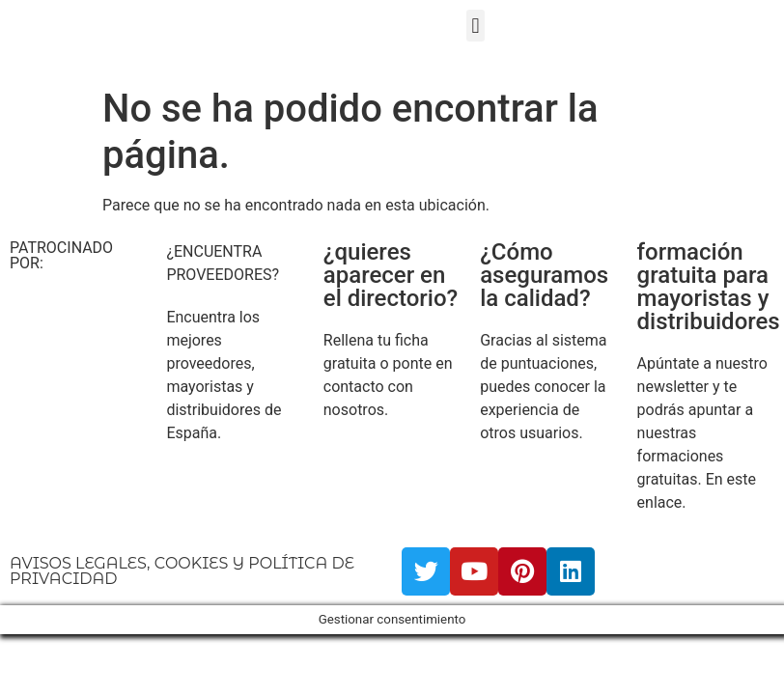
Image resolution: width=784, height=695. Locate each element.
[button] (476, 26)
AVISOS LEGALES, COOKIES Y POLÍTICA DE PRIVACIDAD (182, 571)
